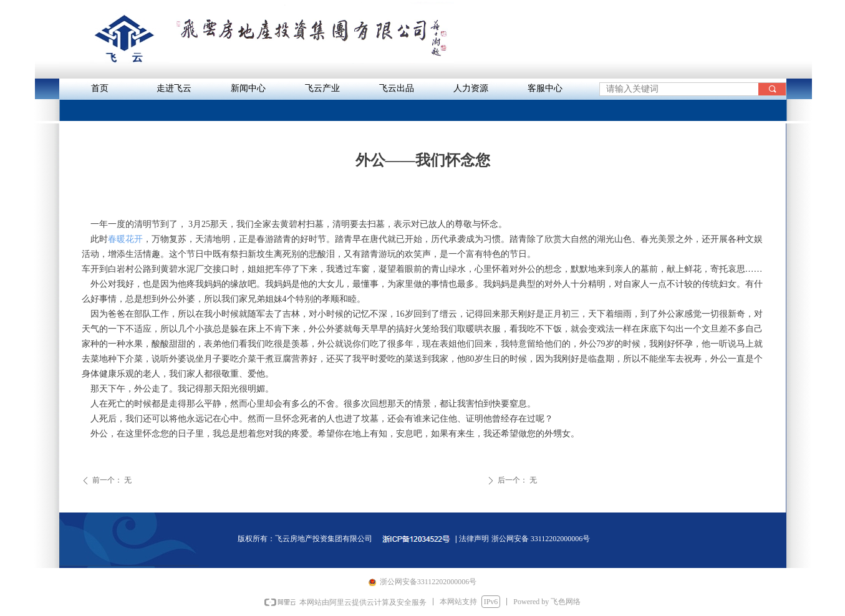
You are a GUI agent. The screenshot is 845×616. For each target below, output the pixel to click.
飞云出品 (397, 88)
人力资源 (471, 88)
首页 (100, 88)
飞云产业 (322, 88)
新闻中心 (248, 88)
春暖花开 (125, 239)
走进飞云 (174, 88)
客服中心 (545, 88)
